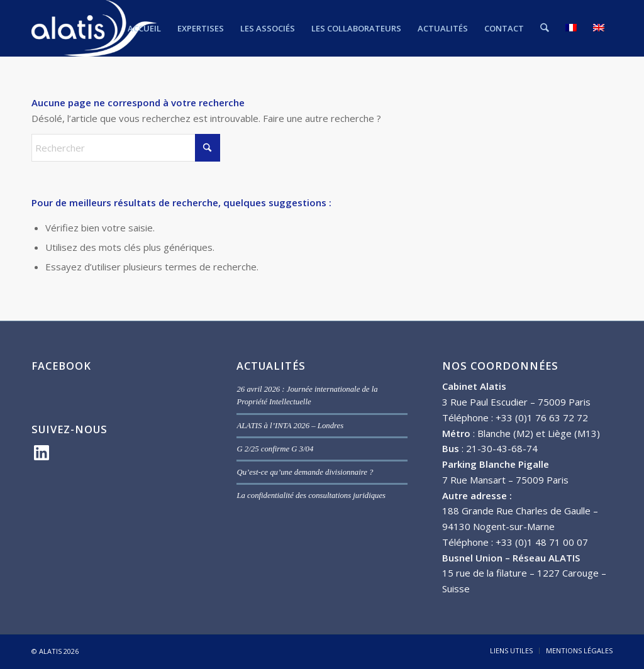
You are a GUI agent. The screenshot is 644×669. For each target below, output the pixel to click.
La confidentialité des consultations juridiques (311, 495)
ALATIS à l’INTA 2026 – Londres (290, 426)
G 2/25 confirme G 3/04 (275, 449)
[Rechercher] (545, 28)
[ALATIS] (94, 28)
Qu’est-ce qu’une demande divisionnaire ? (305, 472)
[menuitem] (145, 28)
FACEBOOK (61, 366)
